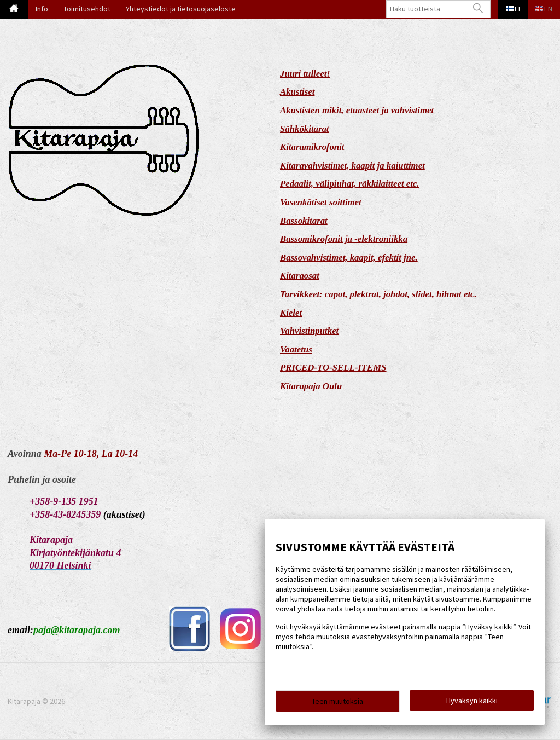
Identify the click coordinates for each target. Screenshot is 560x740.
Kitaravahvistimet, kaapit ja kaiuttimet (352, 166)
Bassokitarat (304, 221)
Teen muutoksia (337, 703)
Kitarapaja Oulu (311, 386)
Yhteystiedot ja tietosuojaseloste (181, 9)
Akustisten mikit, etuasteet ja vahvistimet (357, 110)
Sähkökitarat (305, 129)
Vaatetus (296, 349)
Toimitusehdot (87, 9)
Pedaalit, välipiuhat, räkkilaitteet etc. (350, 184)
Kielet (291, 313)
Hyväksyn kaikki (472, 702)
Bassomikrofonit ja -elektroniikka (344, 239)
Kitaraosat (300, 276)
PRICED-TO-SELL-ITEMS (333, 368)
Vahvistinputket (309, 331)
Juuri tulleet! (305, 74)
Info (42, 9)
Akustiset (297, 92)
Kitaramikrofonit (312, 147)
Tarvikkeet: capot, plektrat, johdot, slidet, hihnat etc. (378, 294)
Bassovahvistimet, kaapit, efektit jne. (349, 258)
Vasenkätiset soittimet (321, 202)
